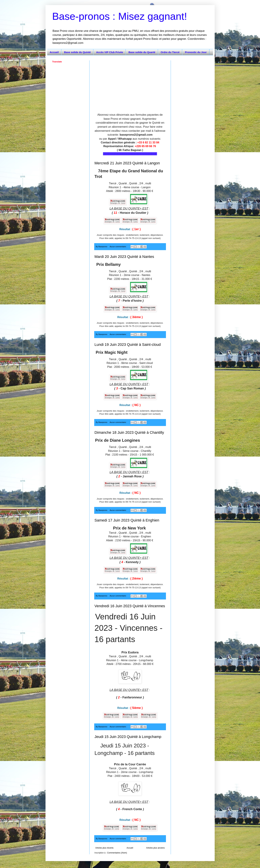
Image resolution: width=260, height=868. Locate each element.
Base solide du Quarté (142, 52)
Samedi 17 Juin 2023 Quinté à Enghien (127, 520)
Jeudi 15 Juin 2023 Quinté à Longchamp (128, 737)
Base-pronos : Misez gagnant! (120, 16)
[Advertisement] (130, 84)
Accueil (54, 52)
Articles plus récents (104, 848)
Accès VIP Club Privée (110, 52)
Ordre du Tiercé (170, 52)
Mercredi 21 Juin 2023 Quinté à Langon (127, 163)
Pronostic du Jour (196, 52)
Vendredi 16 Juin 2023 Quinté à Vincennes (130, 606)
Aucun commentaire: (118, 247)
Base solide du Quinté (77, 52)
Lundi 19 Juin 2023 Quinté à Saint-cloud (128, 345)
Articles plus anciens (155, 848)
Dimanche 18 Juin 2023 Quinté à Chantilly (129, 432)
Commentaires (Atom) (117, 853)
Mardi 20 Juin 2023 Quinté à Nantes (124, 257)
